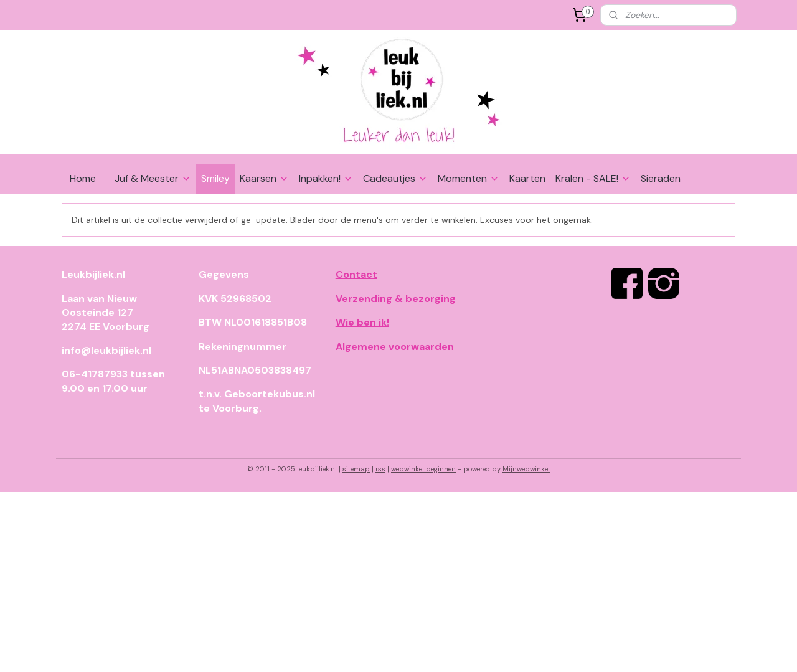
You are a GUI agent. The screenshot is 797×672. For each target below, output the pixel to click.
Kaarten (527, 178)
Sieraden (661, 178)
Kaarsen (264, 178)
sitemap (356, 469)
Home (83, 178)
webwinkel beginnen (423, 469)
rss (380, 469)
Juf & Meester (153, 178)
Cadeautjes (395, 178)
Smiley (215, 178)
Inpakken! (326, 178)
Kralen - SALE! (593, 178)
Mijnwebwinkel (526, 469)
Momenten (469, 178)
